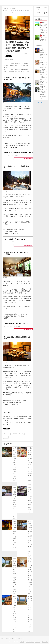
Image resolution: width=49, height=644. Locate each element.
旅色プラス (40, 102)
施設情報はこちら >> (29, 159)
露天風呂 (14, 434)
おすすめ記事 (39, 46)
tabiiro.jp (12, 60)
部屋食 (21, 434)
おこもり (7, 434)
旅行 (6, 437)
